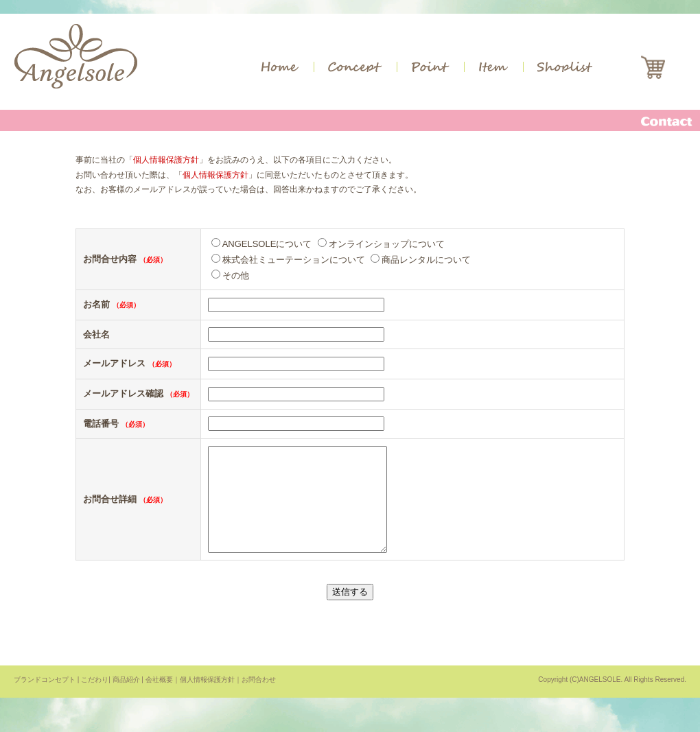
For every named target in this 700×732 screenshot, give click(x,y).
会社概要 (159, 700)
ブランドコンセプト (45, 700)
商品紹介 (126, 700)
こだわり (95, 700)
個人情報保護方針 (166, 160)
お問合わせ (259, 700)
